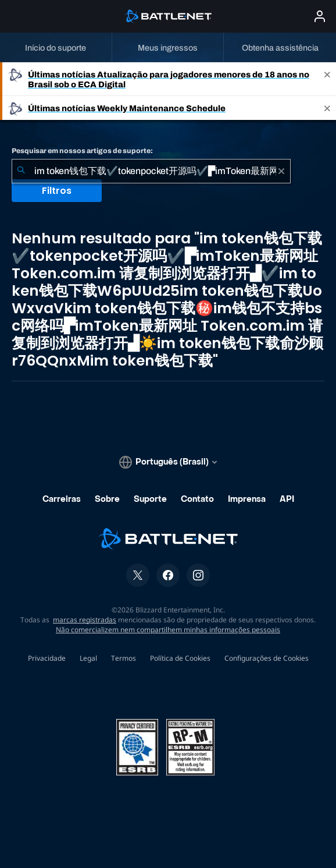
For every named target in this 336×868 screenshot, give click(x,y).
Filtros (57, 191)
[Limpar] (281, 171)
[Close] (327, 79)
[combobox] (151, 171)
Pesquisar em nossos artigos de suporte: (82, 151)
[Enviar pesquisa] (21, 171)
